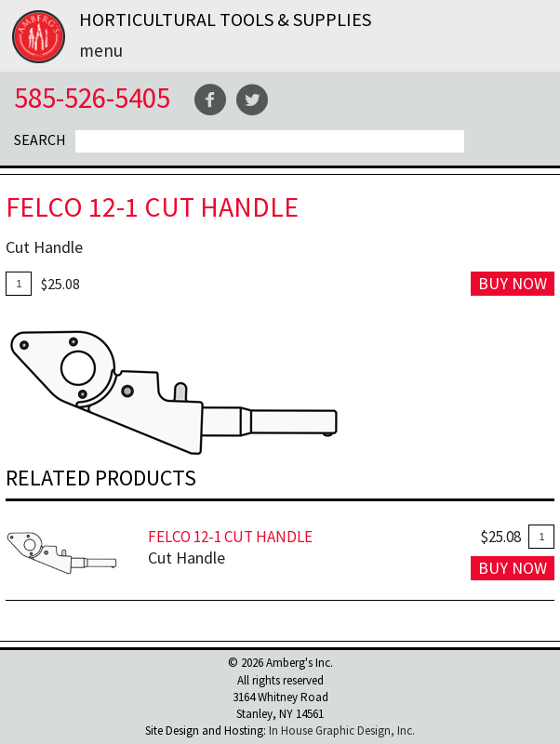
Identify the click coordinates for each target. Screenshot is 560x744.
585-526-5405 (92, 97)
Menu (101, 50)
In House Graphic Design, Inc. (342, 731)
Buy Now (513, 283)
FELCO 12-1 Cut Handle (230, 537)
